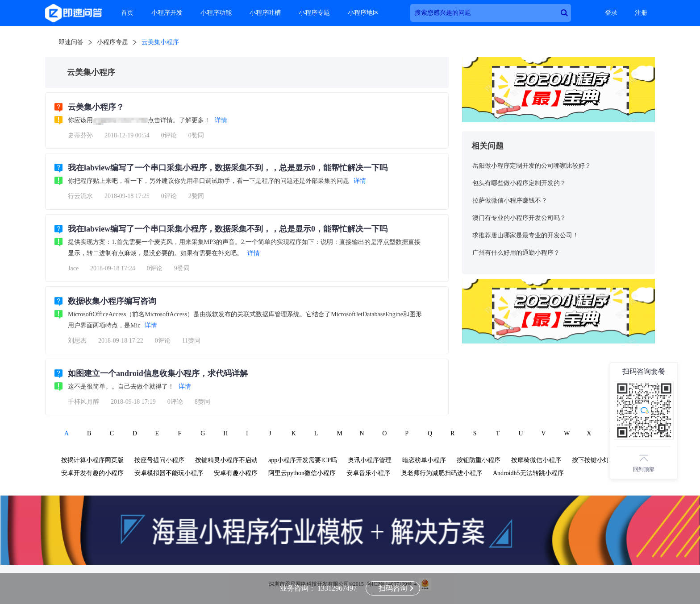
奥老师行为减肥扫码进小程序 (442, 473)
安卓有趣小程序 (236, 473)
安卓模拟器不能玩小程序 (169, 473)
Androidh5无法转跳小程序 (528, 473)
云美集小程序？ (96, 107)
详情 (221, 120)
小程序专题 (314, 13)
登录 (611, 13)
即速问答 (71, 42)
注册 (641, 13)
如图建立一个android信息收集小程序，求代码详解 (158, 373)
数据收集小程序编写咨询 (112, 301)
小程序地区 (363, 13)
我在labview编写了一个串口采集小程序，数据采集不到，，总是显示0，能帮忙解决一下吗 (228, 168)
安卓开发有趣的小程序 (92, 473)
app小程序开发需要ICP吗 (303, 460)
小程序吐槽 (265, 13)
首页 (127, 13)
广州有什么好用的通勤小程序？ (516, 253)
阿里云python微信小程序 (302, 473)
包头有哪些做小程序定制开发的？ (519, 183)
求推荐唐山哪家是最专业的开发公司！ (525, 235)
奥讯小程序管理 (370, 460)
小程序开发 (167, 13)
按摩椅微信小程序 (536, 460)
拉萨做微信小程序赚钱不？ (510, 201)
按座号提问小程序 (159, 460)
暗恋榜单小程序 (424, 460)
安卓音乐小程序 (368, 473)
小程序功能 (216, 13)
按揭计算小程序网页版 (92, 460)
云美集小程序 (160, 42)
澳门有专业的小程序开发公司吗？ (519, 218)
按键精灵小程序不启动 (226, 460)
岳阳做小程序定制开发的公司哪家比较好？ (532, 166)
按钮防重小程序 (479, 460)
